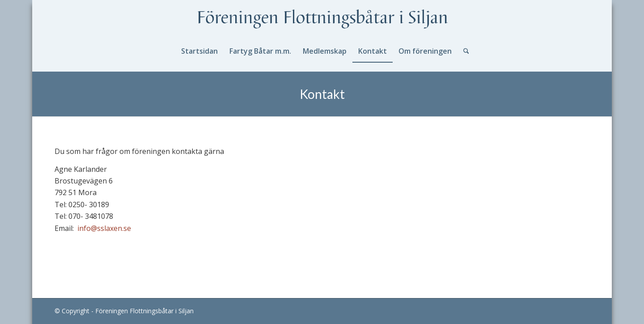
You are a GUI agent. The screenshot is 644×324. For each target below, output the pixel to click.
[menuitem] (199, 51)
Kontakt (322, 94)
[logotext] (322, 20)
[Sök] (463, 51)
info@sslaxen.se (104, 228)
